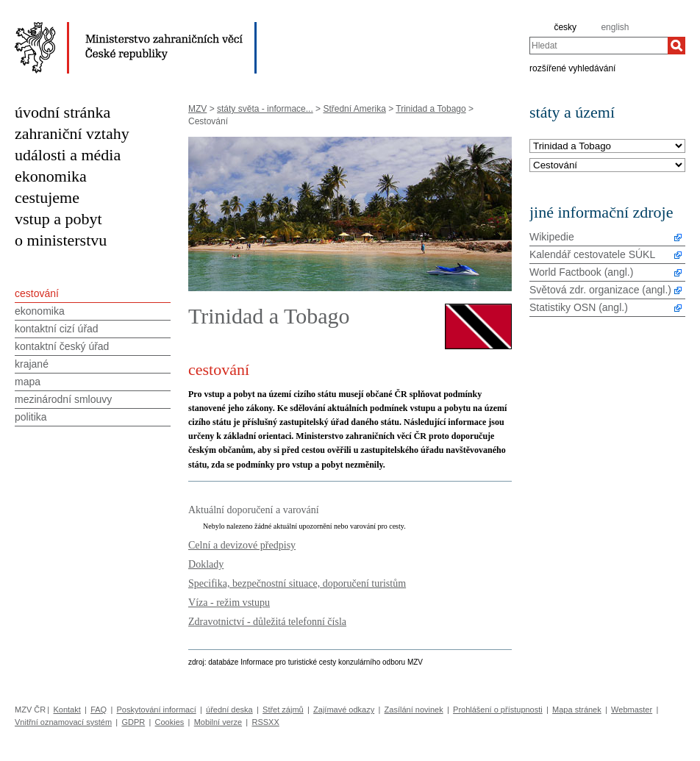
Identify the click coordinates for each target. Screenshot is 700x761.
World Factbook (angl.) (581, 272)
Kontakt (67, 710)
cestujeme (47, 197)
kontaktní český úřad (62, 346)
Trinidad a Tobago (431, 109)
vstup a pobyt (58, 219)
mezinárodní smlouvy (63, 399)
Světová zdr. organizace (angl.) (600, 290)
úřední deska (229, 710)
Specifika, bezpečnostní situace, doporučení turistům (297, 583)
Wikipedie (552, 237)
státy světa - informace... (265, 109)
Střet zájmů (283, 710)
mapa (28, 382)
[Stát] (607, 147)
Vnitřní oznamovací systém (63, 722)
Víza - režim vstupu (229, 602)
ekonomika (51, 176)
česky (565, 27)
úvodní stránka (63, 112)
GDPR (133, 722)
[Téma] (607, 166)
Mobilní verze (218, 722)
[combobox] (599, 46)
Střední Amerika (354, 109)
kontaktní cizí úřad (57, 329)
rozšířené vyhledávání (572, 68)
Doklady (206, 564)
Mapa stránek (577, 710)
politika (31, 417)
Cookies (170, 722)
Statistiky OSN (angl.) (579, 307)
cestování (37, 293)
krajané (32, 364)
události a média (68, 155)
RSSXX (265, 722)
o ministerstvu (61, 240)
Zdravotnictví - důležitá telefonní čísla (267, 621)
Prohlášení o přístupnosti (498, 710)
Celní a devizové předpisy (242, 545)
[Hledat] (676, 46)
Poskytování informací (157, 710)
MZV (197, 109)
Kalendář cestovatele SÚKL (592, 254)
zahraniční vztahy (72, 133)
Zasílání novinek (414, 710)
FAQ (99, 710)
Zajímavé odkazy (344, 710)
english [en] (615, 27)
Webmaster (632, 710)
